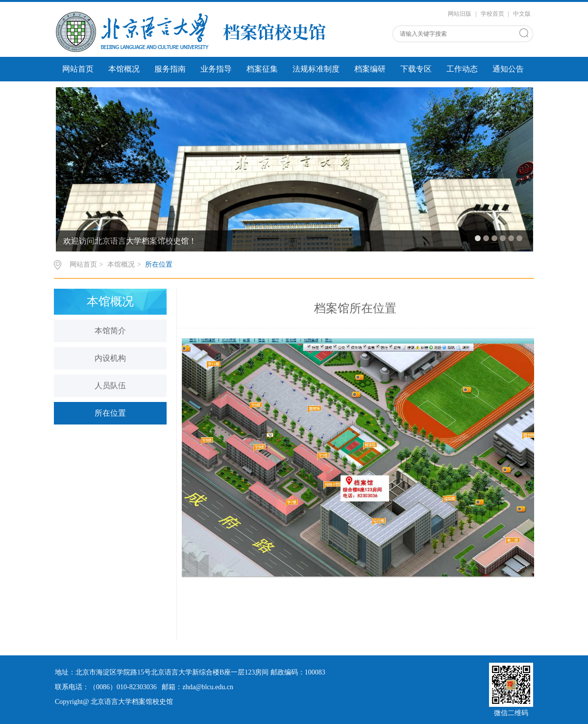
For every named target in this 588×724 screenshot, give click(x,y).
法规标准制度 (316, 69)
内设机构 (110, 358)
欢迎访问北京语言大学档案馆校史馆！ (130, 241)
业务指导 (216, 69)
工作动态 (462, 69)
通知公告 (508, 69)
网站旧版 (460, 14)
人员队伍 (110, 386)
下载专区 (416, 69)
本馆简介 (110, 331)
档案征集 (262, 69)
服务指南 (170, 69)
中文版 (522, 14)
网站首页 (78, 69)
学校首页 (492, 14)
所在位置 (159, 264)
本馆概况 (124, 69)
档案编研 (370, 69)
